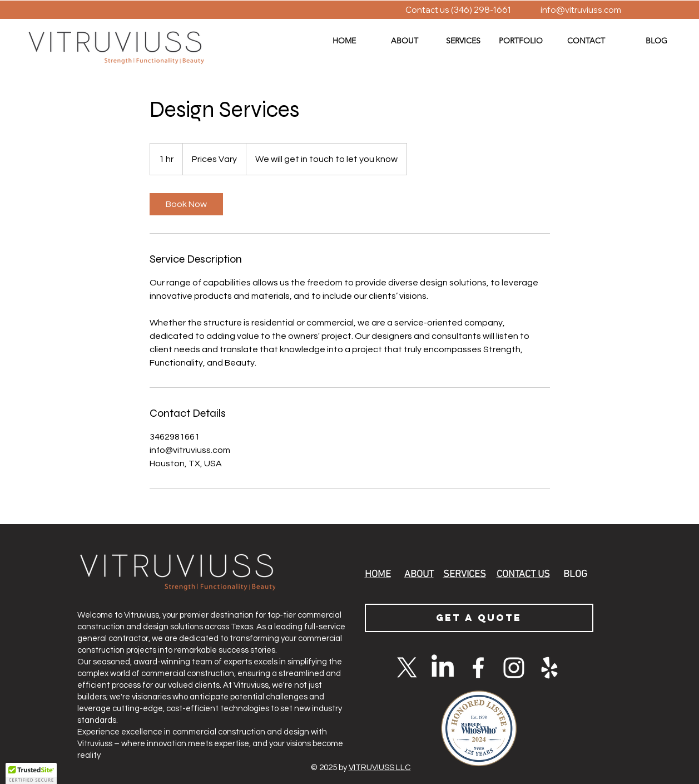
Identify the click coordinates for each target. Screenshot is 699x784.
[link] (186, 204)
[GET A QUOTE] (479, 618)
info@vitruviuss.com (581, 10)
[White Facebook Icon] (478, 668)
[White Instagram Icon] (514, 668)
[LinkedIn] (443, 668)
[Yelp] (549, 668)
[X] (407, 668)
